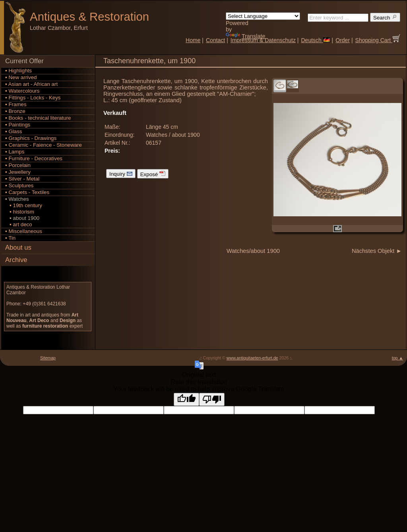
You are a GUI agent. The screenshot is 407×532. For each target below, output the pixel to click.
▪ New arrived (21, 77)
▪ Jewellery (18, 172)
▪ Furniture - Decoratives (34, 158)
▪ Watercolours (22, 91)
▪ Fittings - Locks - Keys (33, 98)
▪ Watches (17, 199)
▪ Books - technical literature (38, 118)
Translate (245, 36)
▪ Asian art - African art (31, 84)
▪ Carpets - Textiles (27, 192)
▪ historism (20, 212)
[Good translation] (186, 399)
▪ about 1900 (22, 218)
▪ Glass (14, 131)
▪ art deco (19, 224)
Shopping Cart (378, 40)
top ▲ (397, 358)
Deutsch (315, 40)
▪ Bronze (15, 111)
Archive (16, 260)
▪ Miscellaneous (24, 231)
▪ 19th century (24, 205)
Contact (215, 40)
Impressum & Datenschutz (263, 40)
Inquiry (121, 174)
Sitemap (48, 358)
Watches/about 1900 (253, 251)
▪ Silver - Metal (22, 179)
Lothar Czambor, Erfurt (59, 28)
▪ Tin (10, 238)
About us (18, 248)
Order (343, 40)
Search (385, 17)
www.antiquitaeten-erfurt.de (252, 358)
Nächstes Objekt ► (377, 251)
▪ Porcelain (18, 165)
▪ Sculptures (19, 185)
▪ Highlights (18, 71)
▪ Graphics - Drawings (31, 138)
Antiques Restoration (89, 17)
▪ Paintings (18, 125)
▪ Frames (16, 104)
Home (193, 40)
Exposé (153, 174)
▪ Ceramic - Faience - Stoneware (44, 145)
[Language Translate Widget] (263, 16)
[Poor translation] (212, 399)
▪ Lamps (15, 152)
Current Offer (24, 61)
